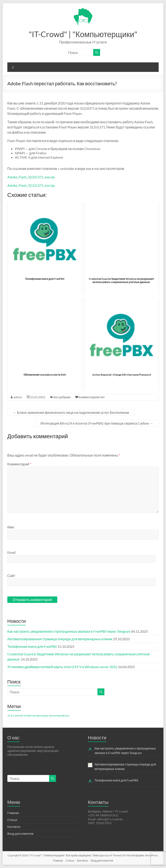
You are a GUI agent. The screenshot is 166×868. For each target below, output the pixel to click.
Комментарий (19, 464)
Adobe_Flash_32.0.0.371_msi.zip (31, 185)
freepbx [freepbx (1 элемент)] (28, 715)
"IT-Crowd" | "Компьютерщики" (83, 34)
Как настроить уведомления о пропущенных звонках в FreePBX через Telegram (69, 631)
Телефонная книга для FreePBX (32, 646)
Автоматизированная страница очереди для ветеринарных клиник (60, 639)
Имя (11, 527)
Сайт (11, 576)
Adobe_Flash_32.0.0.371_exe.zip (31, 177)
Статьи (12, 820)
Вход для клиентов (20, 834)
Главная (13, 813)
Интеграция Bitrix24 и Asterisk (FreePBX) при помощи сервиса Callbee (97, 423)
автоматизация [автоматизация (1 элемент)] (41, 715)
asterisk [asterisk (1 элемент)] (19, 715)
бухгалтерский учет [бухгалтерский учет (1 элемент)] (59, 715)
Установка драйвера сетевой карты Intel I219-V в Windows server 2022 (62, 667)
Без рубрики (62, 397)
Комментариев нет (92, 397)
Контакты (14, 827)
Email (11, 552)
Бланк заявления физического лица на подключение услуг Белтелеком (71, 412)
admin (18, 397)
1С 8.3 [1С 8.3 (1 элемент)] (11, 715)
